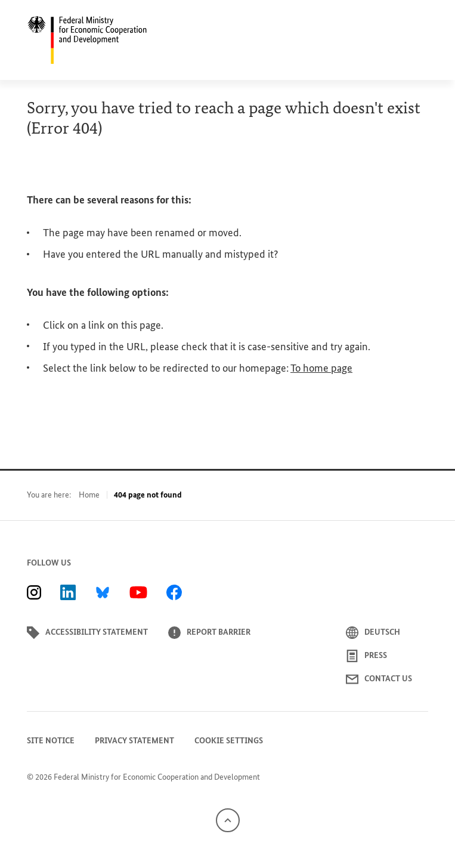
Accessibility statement (87, 633)
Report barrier (209, 633)
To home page (321, 368)
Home (89, 495)
